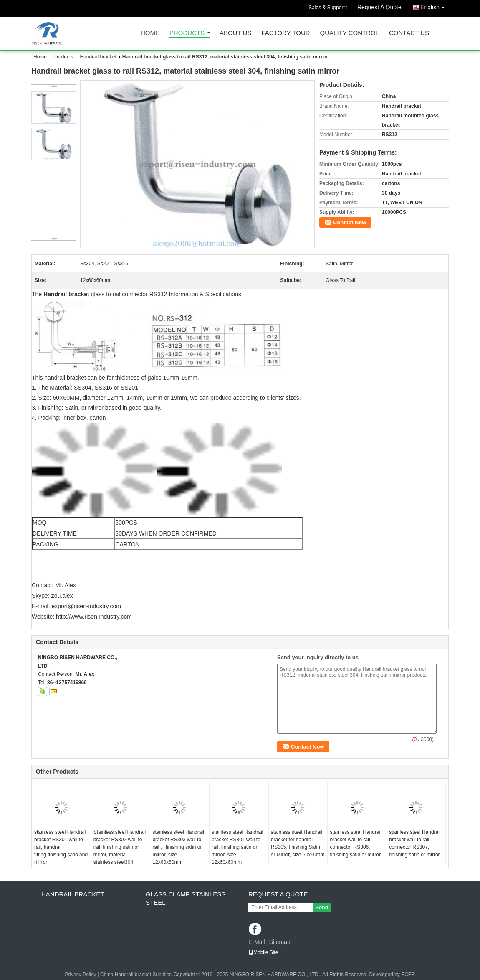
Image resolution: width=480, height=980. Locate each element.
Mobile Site (263, 952)
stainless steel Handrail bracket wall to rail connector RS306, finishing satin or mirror (356, 843)
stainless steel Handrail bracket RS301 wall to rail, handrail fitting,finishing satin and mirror (61, 847)
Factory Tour (285, 33)
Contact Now (350, 222)
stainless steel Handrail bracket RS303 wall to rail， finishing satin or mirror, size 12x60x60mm (178, 847)
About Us (235, 33)
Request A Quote (379, 7)
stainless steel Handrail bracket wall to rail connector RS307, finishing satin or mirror (415, 843)
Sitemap (279, 942)
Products (187, 33)
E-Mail (257, 942)
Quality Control (350, 33)
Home (150, 33)
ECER (408, 975)
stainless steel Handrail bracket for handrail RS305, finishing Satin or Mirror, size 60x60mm (298, 843)
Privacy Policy (81, 975)
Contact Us (409, 33)
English (435, 6)
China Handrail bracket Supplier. (137, 975)
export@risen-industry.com (86, 606)
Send (322, 908)
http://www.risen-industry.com (94, 617)
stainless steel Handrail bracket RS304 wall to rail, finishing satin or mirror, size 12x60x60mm (237, 847)
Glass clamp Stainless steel (186, 898)
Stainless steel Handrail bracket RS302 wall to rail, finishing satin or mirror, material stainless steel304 (120, 847)
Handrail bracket (98, 57)
